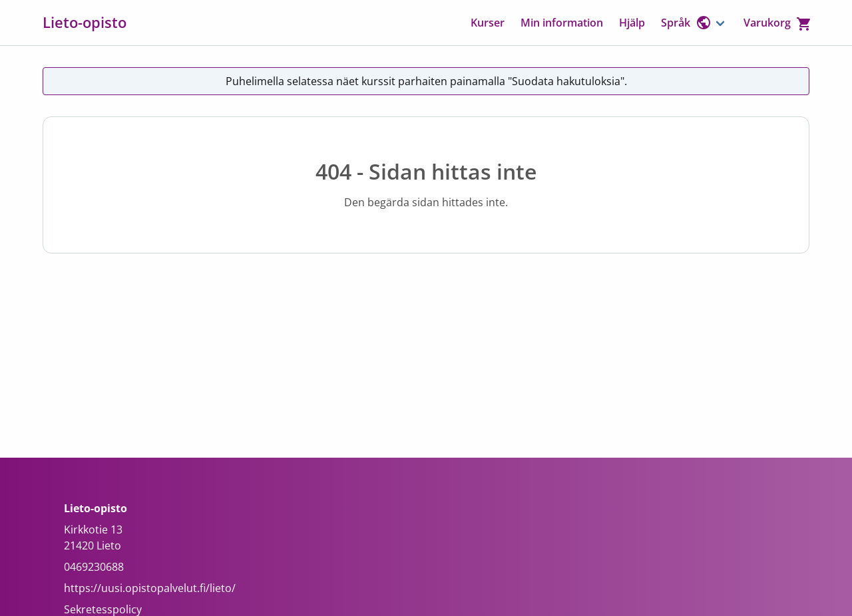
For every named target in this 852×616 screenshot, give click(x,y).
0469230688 (94, 567)
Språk (686, 23)
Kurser (488, 23)
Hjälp (632, 23)
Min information (562, 23)
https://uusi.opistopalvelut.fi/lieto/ (150, 588)
